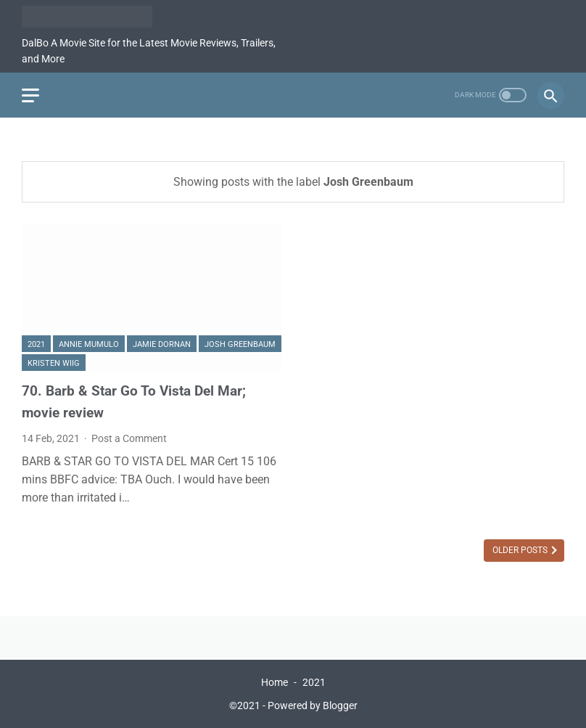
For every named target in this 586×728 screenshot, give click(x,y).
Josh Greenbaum (240, 344)
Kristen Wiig (54, 363)
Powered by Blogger (313, 705)
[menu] (30, 95)
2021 (36, 344)
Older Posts (521, 550)
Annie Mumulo (89, 344)
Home (275, 682)
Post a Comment (129, 438)
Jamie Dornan (162, 344)
